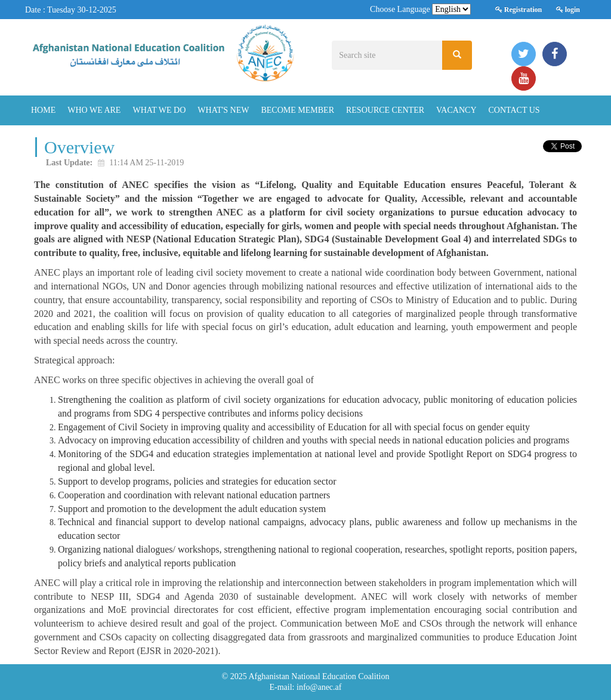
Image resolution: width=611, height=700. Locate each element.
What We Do (159, 110)
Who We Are (94, 110)
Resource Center (385, 110)
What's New (223, 110)
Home (43, 110)
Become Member (297, 110)
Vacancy (456, 110)
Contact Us (514, 110)
